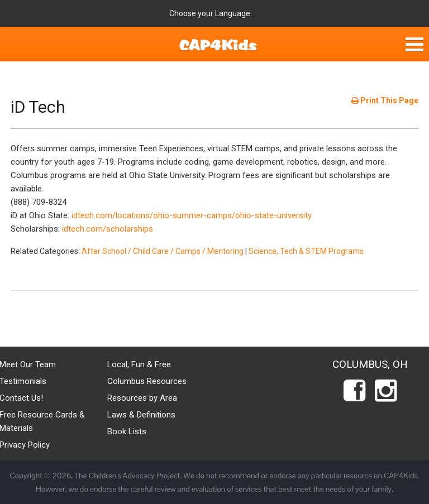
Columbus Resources (147, 381)
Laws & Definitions (141, 415)
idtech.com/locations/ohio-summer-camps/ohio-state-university (192, 215)
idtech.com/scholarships (108, 229)
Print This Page (385, 100)
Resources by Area (142, 398)
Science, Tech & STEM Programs (306, 251)
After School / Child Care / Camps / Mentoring (163, 251)
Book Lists (127, 431)
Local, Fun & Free (139, 364)
